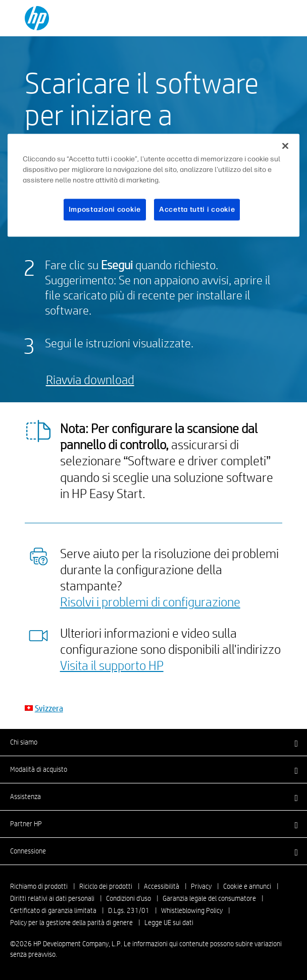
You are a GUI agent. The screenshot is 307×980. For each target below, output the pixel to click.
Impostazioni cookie (105, 209)
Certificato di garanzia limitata (53, 910)
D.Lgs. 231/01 (129, 910)
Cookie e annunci (247, 886)
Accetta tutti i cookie (197, 209)
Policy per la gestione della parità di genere (71, 923)
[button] (153, 742)
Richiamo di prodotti (39, 886)
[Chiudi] (285, 146)
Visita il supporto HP (112, 665)
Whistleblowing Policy (192, 910)
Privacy (201, 886)
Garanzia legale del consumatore (209, 898)
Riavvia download (90, 379)
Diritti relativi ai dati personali (52, 898)
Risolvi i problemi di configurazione (150, 601)
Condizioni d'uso (129, 898)
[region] (153, 185)
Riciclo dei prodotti (106, 886)
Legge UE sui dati (169, 923)
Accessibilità (162, 886)
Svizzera (49, 708)
